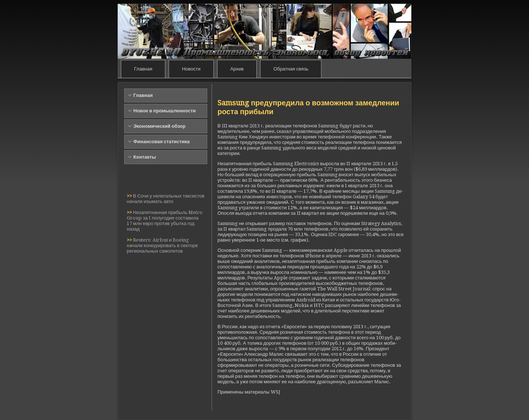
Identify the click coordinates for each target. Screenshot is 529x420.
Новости (191, 69)
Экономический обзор (159, 126)
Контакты (145, 157)
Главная (143, 69)
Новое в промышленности (165, 111)
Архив (237, 69)
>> (130, 196)
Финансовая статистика (161, 142)
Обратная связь (291, 69)
